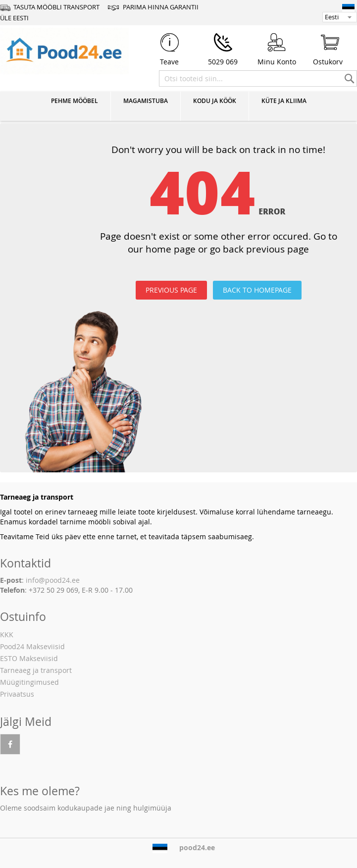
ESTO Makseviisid (29, 658)
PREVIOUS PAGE (171, 290)
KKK (7, 635)
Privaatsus (17, 694)
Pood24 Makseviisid (32, 646)
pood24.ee (197, 847)
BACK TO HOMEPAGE (257, 290)
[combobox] (258, 78)
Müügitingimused (29, 682)
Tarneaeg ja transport (36, 670)
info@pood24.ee (53, 580)
